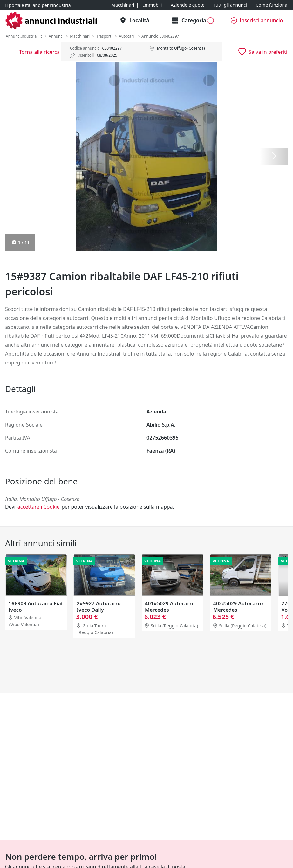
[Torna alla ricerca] (36, 52)
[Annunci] (56, 36)
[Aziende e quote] (187, 5)
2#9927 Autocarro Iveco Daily (167, 607)
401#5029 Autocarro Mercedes (238, 607)
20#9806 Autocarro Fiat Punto (32, 607)
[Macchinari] (123, 5)
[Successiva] (274, 156)
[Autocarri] (127, 36)
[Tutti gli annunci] (230, 5)
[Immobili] (152, 5)
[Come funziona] (272, 5)
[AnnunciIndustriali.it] (24, 36)
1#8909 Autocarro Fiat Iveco (104, 607)
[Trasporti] (104, 36)
